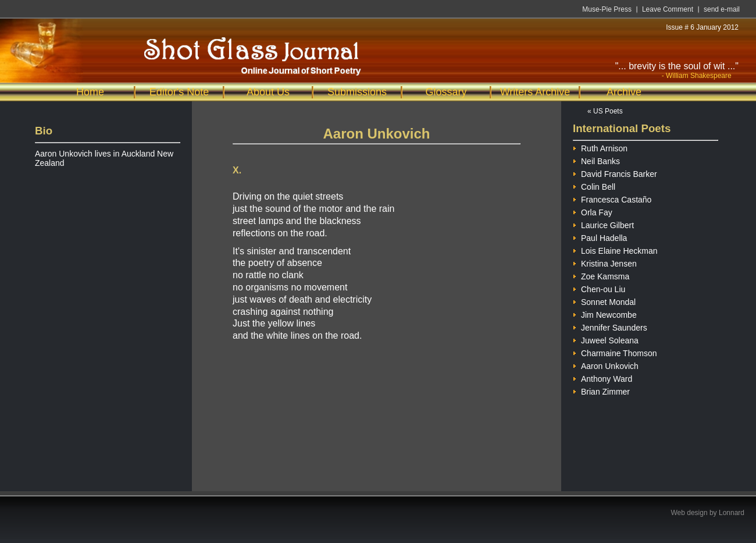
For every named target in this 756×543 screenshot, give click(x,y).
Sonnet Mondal (604, 301)
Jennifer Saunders (610, 326)
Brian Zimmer (601, 390)
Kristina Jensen (605, 262)
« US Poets (605, 111)
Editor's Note (179, 92)
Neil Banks (596, 160)
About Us (268, 92)
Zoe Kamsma (601, 275)
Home (90, 92)
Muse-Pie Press (607, 9)
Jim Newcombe (605, 313)
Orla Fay (593, 211)
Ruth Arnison (600, 147)
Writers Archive (535, 92)
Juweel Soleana (606, 339)
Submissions (357, 92)
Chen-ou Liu (599, 288)
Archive (624, 92)
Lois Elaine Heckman (615, 249)
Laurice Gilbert (603, 224)
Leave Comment (668, 9)
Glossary (446, 92)
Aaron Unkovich (606, 365)
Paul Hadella (600, 237)
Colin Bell (594, 185)
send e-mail (722, 9)
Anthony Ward (602, 377)
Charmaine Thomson (615, 352)
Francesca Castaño (612, 198)
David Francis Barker (615, 173)
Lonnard (732, 513)
